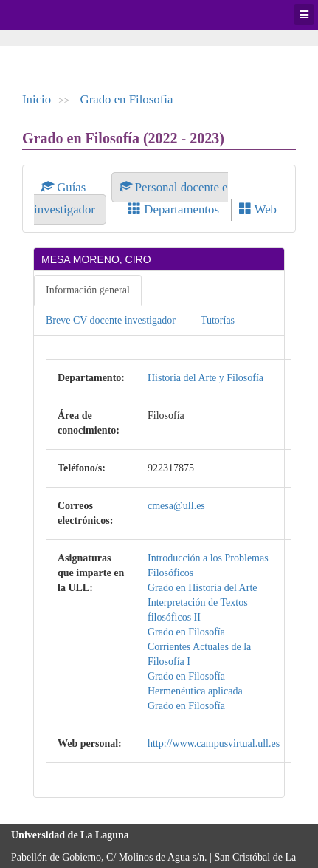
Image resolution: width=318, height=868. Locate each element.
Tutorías (218, 320)
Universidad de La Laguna (52, 15)
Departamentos (174, 209)
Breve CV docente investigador (111, 320)
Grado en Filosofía (127, 99)
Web (258, 209)
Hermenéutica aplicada (195, 691)
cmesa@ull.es (176, 506)
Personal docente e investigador (131, 198)
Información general (88, 290)
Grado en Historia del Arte (203, 588)
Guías (65, 187)
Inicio (37, 99)
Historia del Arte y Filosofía (205, 378)
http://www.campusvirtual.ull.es (214, 744)
